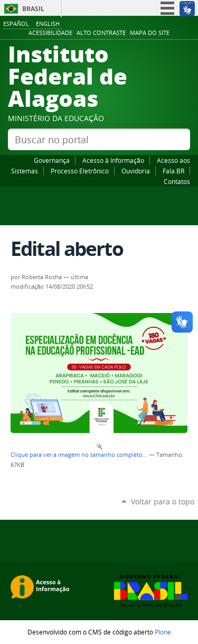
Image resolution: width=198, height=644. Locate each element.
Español (16, 24)
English (48, 24)
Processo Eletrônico (80, 171)
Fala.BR (173, 171)
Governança (52, 160)
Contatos (177, 181)
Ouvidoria (136, 171)
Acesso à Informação (113, 160)
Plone (163, 632)
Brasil (33, 9)
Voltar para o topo (163, 502)
